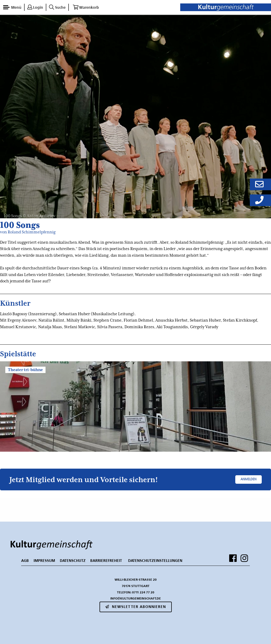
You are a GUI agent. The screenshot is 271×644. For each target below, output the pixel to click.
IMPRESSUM (44, 561)
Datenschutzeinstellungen (155, 561)
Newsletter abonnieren (136, 607)
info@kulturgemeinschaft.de (136, 598)
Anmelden (249, 479)
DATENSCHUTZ (73, 561)
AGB (25, 561)
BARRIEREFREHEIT (106, 561)
